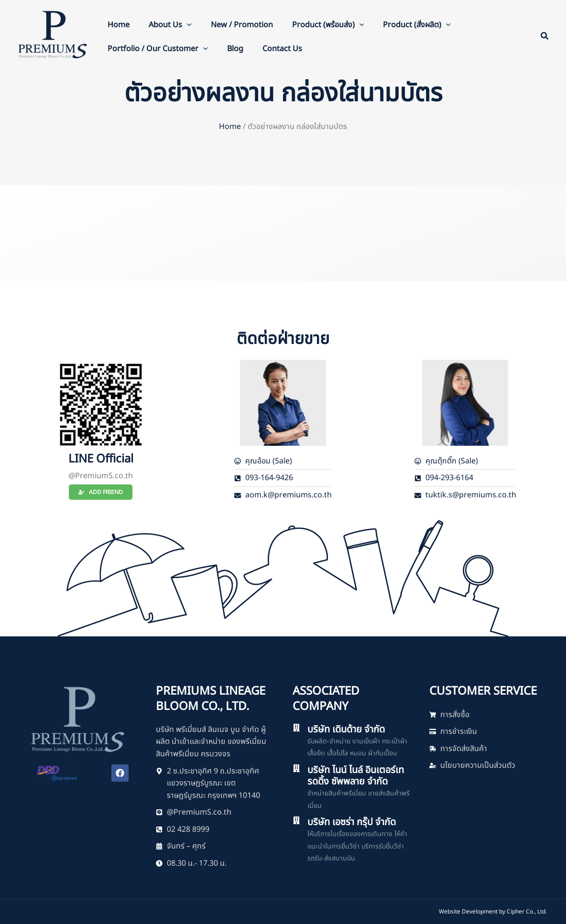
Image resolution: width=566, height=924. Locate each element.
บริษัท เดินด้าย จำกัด (346, 730)
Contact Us (282, 49)
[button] (187, 25)
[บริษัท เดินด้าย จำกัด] (296, 728)
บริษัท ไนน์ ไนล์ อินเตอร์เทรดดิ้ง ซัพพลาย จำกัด (356, 776)
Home (119, 25)
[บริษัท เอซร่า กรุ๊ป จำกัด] (296, 820)
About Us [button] (170, 25)
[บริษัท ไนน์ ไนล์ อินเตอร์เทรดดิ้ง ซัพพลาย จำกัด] (296, 768)
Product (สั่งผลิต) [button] (417, 25)
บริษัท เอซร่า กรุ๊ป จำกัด (352, 822)
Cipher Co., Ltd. (527, 912)
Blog (235, 49)
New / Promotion (242, 25)
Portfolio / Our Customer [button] (158, 49)
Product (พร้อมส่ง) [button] (328, 25)
